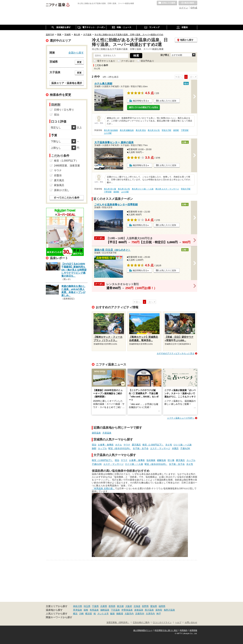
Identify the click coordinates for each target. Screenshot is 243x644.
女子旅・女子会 (141, 448)
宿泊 (94, 445)
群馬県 (112, 606)
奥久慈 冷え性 (154, 130)
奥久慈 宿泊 (141, 130)
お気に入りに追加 (168, 101)
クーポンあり (128, 61)
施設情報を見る (140, 101)
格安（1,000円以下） (153, 445)
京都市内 (140, 614)
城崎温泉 (105, 610)
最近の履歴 (188, 3)
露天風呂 (136, 445)
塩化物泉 (151, 460)
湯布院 (159, 610)
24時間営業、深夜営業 (67, 166)
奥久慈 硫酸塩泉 (127, 130)
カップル (102, 448)
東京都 (120, 606)
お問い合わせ (191, 623)
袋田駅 (176, 130)
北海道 (137, 606)
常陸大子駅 (166, 130)
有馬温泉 (94, 610)
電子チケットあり (106, 61)
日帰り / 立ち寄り (64, 110)
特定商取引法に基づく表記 (166, 630)
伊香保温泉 (127, 610)
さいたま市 (103, 614)
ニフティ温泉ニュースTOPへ (181, 418)
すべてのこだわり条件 (67, 198)
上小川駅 (108, 133)
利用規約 (184, 630)
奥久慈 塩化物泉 (111, 130)
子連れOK (185, 448)
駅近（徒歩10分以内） (120, 448)
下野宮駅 (185, 130)
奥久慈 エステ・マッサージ (167, 189)
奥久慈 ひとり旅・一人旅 (143, 189)
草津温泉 (78, 610)
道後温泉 (139, 610)
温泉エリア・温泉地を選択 (67, 83)
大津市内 (150, 614)
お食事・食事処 (106, 445)
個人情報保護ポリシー (143, 630)
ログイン (184, 8)
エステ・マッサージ (160, 448)
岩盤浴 (58, 175)
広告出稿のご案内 (141, 623)
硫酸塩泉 (161, 460)
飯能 (112, 614)
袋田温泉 (96, 433)
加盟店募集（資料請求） (118, 623)
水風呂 (175, 448)
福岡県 (162, 606)
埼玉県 (87, 606)
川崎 (81, 614)
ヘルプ (178, 623)
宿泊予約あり (147, 61)
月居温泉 (107, 433)
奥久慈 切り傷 (110, 189)
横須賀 (89, 614)
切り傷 (171, 460)
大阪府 (129, 606)
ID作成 (194, 8)
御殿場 (120, 614)
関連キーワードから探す (59, 617)
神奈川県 (78, 606)
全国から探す (76, 53)
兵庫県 (104, 606)
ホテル (119, 445)
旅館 (94, 448)
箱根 (86, 610)
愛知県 (154, 606)
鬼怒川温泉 (169, 610)
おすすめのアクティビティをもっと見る (176, 353)
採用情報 (193, 630)
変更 (79, 62)
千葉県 (95, 606)
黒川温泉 (149, 610)
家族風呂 (59, 185)
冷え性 (169, 445)
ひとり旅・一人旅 (183, 445)
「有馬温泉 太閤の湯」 (103, 488)
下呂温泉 (115, 610)
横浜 (75, 614)
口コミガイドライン (162, 623)
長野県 (145, 606)
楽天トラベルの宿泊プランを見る (144, 107)
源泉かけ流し (62, 190)
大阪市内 (129, 614)
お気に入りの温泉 (167, 3)
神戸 (159, 614)
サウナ (127, 445)
